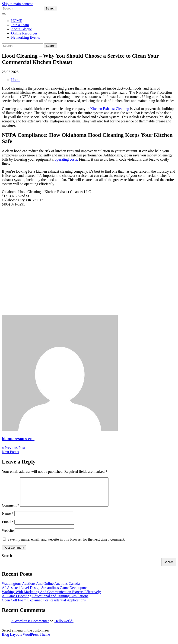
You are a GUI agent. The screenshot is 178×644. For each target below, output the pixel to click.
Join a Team (20, 25)
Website (8, 536)
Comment (11, 511)
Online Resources (24, 33)
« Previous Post (13, 448)
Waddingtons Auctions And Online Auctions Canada (41, 589)
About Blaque (21, 29)
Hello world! (64, 627)
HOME (17, 21)
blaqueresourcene (18, 439)
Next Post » (11, 452)
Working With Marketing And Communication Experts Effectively (51, 597)
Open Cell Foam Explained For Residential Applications (44, 606)
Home (16, 80)
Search (7, 561)
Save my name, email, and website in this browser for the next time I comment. (66, 545)
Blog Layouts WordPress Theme (26, 640)
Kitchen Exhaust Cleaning (110, 109)
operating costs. (66, 159)
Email (8, 527)
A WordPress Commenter (30, 627)
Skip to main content (17, 4)
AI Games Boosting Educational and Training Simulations (45, 602)
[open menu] (4, 14)
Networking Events (25, 37)
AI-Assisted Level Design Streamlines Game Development (46, 593)
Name (8, 519)
